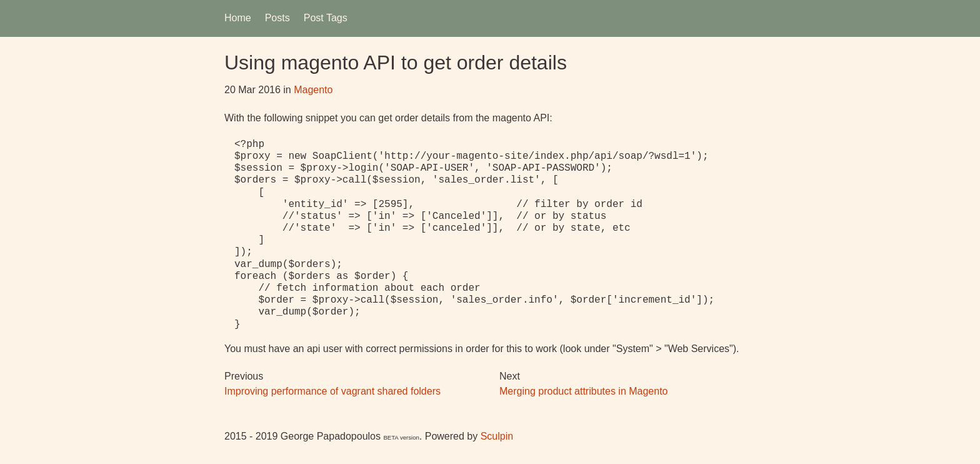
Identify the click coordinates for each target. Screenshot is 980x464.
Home (238, 18)
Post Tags (326, 18)
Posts (277, 18)
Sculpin (497, 436)
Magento (313, 90)
